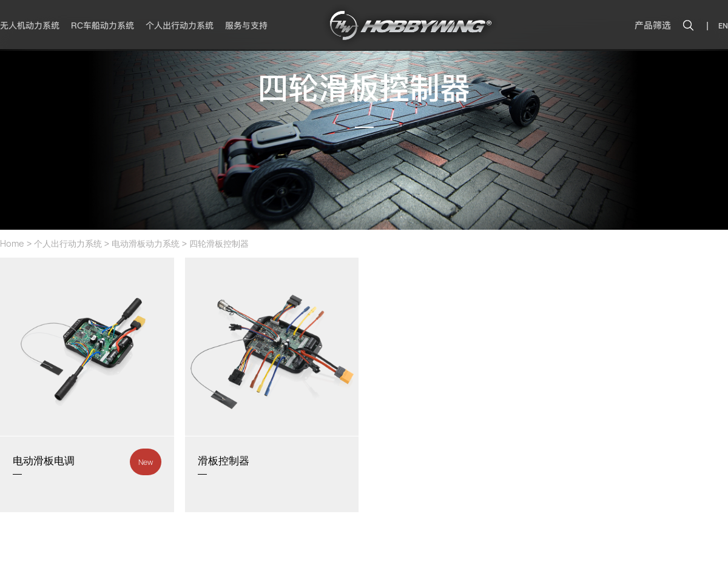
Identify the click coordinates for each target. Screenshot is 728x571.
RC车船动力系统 (103, 25)
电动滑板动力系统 (146, 243)
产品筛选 (653, 25)
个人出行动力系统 (180, 25)
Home (12, 243)
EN (723, 26)
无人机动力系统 (30, 25)
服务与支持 (246, 25)
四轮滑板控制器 (219, 243)
